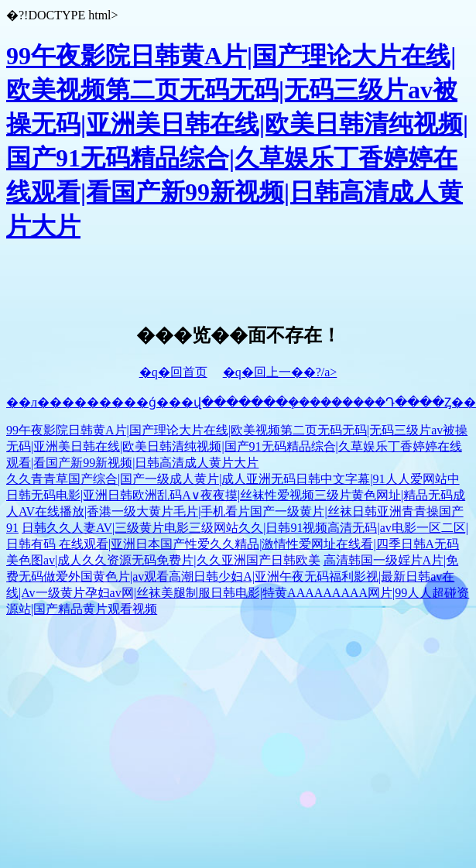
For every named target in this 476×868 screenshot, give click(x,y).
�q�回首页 (173, 372)
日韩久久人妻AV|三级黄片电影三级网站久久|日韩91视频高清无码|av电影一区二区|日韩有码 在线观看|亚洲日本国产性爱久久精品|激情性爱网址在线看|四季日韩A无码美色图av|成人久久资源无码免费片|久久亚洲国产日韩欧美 (237, 544)
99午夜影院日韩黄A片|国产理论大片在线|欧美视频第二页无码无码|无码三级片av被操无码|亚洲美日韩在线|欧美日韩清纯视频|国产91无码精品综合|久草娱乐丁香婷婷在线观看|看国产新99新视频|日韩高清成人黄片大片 (237, 446)
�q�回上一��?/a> (280, 372)
